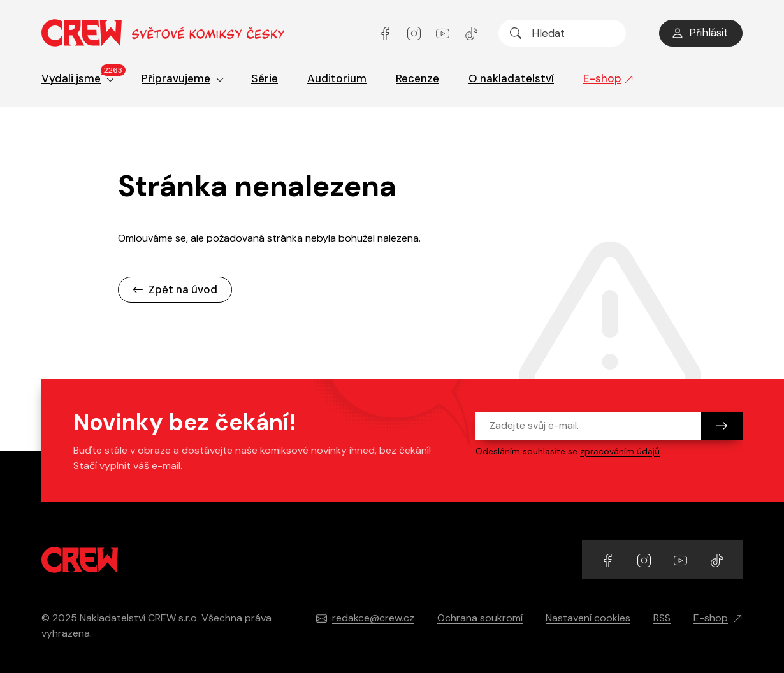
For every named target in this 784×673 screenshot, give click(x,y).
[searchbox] (562, 33)
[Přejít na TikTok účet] (471, 33)
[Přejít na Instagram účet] (415, 33)
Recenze (417, 78)
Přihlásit (700, 33)
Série (265, 78)
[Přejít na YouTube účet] (444, 33)
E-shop (608, 78)
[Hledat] (516, 33)
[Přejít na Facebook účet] (387, 33)
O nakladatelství (511, 78)
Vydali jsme (82, 76)
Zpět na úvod (175, 289)
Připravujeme (183, 78)
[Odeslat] (722, 426)
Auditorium (337, 78)
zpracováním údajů (620, 451)
